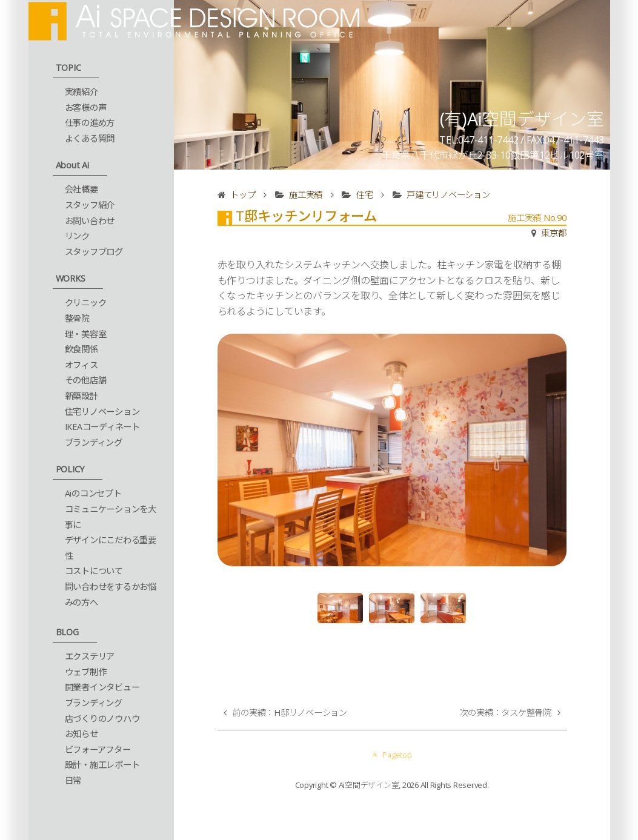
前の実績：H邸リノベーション (290, 713)
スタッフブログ (94, 252)
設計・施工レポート (102, 765)
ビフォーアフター (98, 749)
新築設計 (81, 396)
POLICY (70, 469)
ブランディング (94, 442)
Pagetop (392, 755)
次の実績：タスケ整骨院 (506, 713)
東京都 (553, 233)
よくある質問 (90, 138)
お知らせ (81, 734)
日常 (73, 780)
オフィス (81, 365)
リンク (77, 236)
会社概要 (81, 189)
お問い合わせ (90, 221)
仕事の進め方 (90, 123)
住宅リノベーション (102, 412)
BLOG (67, 632)
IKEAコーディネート (102, 427)
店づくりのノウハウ (102, 719)
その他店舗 (86, 380)
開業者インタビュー (102, 687)
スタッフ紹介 (90, 205)
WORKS (71, 278)
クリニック (86, 303)
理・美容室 (86, 334)
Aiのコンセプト (93, 493)
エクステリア (90, 656)
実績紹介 (81, 92)
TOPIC (68, 68)
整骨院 (77, 318)
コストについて (94, 571)
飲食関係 (81, 349)
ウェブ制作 (86, 672)
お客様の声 (86, 107)
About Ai (72, 165)
